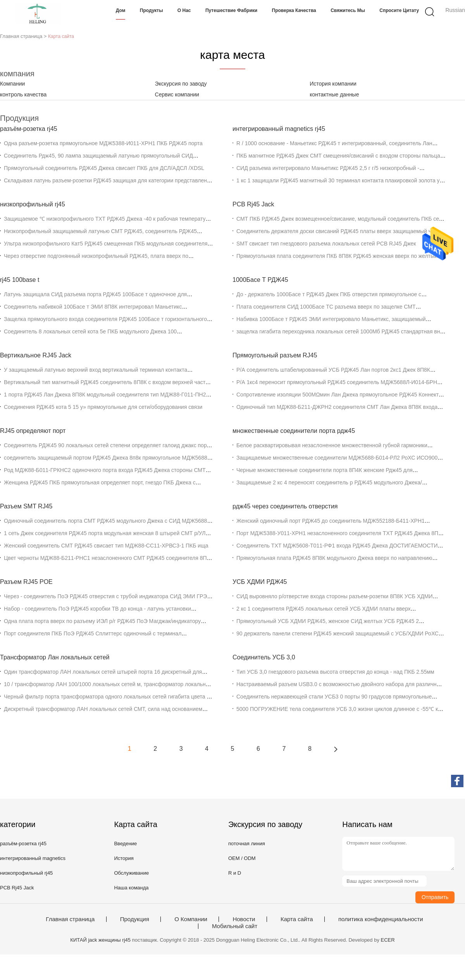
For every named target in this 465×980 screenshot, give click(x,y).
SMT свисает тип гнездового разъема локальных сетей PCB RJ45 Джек (326, 244)
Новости (244, 919)
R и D (235, 873)
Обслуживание (131, 873)
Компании (12, 84)
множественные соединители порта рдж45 (294, 431)
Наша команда (131, 888)
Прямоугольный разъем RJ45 (275, 355)
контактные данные (334, 94)
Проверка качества (294, 10)
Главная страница (70, 919)
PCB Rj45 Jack (253, 204)
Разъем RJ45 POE (26, 582)
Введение (125, 844)
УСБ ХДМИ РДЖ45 (260, 582)
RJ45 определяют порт (33, 431)
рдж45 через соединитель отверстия (285, 506)
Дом (121, 10)
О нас (184, 10)
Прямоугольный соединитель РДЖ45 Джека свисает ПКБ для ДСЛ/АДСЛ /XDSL (104, 168)
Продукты (152, 10)
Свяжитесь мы (348, 10)
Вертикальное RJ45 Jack (36, 355)
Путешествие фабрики (231, 10)
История (124, 858)
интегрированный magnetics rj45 (279, 129)
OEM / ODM (242, 858)
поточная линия (247, 844)
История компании (333, 84)
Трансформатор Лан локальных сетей (55, 657)
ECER (388, 940)
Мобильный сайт (235, 926)
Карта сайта (297, 919)
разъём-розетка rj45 (29, 129)
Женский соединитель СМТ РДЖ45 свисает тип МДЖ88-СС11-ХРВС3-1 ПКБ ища (106, 546)
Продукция (135, 919)
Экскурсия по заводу (181, 84)
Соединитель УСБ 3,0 (264, 657)
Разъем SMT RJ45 (26, 506)
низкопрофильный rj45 (33, 204)
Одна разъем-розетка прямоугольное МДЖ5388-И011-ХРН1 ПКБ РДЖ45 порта (103, 143)
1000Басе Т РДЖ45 (260, 280)
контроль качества (23, 94)
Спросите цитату (399, 10)
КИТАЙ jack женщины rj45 (100, 940)
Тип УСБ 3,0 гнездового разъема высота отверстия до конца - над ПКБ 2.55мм (335, 672)
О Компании (191, 919)
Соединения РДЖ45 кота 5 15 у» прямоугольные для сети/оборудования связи (103, 407)
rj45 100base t (20, 280)
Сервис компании (177, 94)
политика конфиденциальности (381, 919)
